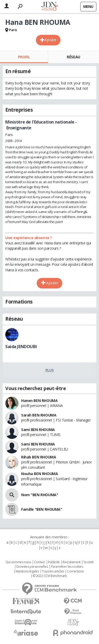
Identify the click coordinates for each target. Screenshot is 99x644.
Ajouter (51, 40)
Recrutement (71, 562)
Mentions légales (27, 571)
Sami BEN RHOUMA (38, 430)
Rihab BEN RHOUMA (39, 457)
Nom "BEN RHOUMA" (40, 495)
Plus (49, 370)
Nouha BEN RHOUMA (39, 474)
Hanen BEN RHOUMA (39, 401)
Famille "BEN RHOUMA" (42, 509)
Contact (39, 562)
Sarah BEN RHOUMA (39, 415)
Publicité (54, 562)
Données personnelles (32, 567)
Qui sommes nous (18, 562)
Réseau (73, 57)
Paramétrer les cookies (67, 567)
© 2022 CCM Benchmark (50, 576)
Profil (24, 57)
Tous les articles (53, 571)
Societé (88, 562)
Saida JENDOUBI (21, 347)
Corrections (75, 571)
